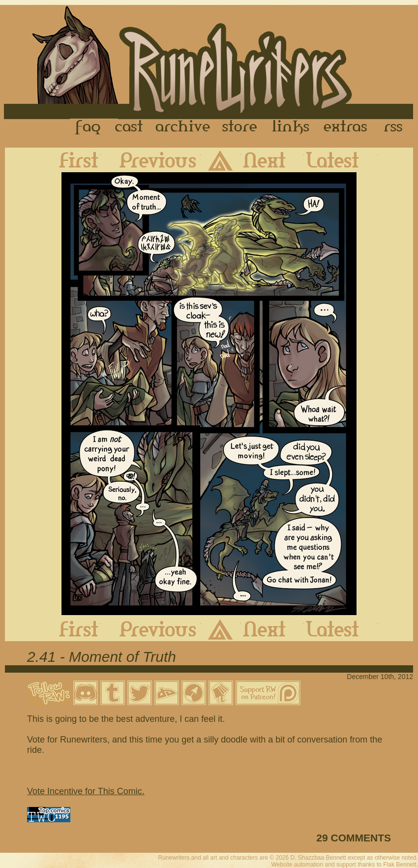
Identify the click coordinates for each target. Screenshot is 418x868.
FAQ (89, 127)
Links (291, 127)
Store (239, 127)
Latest (341, 160)
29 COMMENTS (354, 838)
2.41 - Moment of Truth (102, 657)
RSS (396, 127)
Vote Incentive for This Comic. (86, 791)
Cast (130, 127)
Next (272, 160)
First (71, 160)
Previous (151, 160)
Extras (347, 127)
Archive (183, 127)
